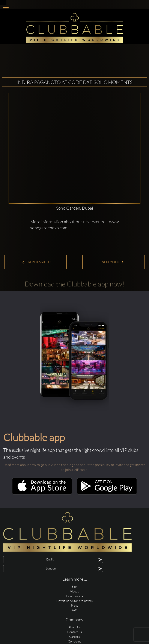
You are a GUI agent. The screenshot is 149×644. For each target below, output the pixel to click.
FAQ (74, 610)
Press (74, 605)
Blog (74, 587)
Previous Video (36, 262)
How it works (75, 596)
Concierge (75, 641)
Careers (74, 637)
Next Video (113, 262)
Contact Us (75, 632)
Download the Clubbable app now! (74, 284)
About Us (74, 627)
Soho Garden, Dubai (75, 208)
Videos (74, 591)
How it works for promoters (74, 601)
